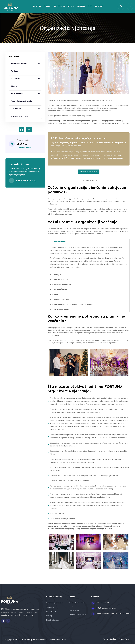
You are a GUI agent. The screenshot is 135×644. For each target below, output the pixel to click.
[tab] (89, 242)
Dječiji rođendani (17, 93)
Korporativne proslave (19, 116)
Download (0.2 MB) (24, 147)
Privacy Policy (124, 639)
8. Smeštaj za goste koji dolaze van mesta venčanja (73, 304)
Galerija (81, 6)
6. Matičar (56, 294)
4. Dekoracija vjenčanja (62, 284)
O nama (47, 6)
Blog (90, 6)
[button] (89, 172)
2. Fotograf (57, 275)
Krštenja (14, 86)
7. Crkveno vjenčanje (61, 299)
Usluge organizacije (63, 6)
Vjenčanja (14, 71)
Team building (16, 108)
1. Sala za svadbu (59, 242)
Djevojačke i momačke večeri (22, 101)
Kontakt (99, 6)
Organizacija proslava (19, 64)
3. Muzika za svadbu (60, 280)
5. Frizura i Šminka (60, 289)
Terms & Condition (110, 639)
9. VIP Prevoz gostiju (61, 309)
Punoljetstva (15, 79)
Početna (37, 6)
